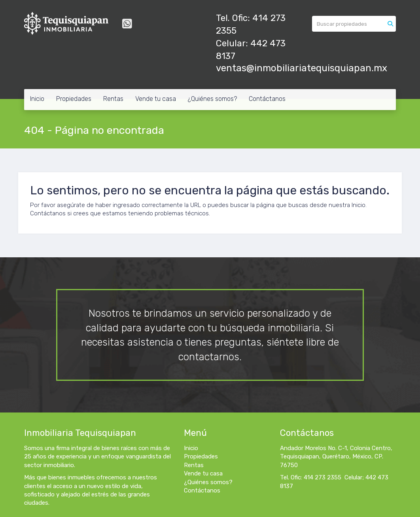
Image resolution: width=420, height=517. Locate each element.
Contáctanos (267, 99)
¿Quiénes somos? (212, 99)
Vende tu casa (156, 99)
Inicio (37, 99)
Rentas (113, 99)
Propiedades (74, 99)
